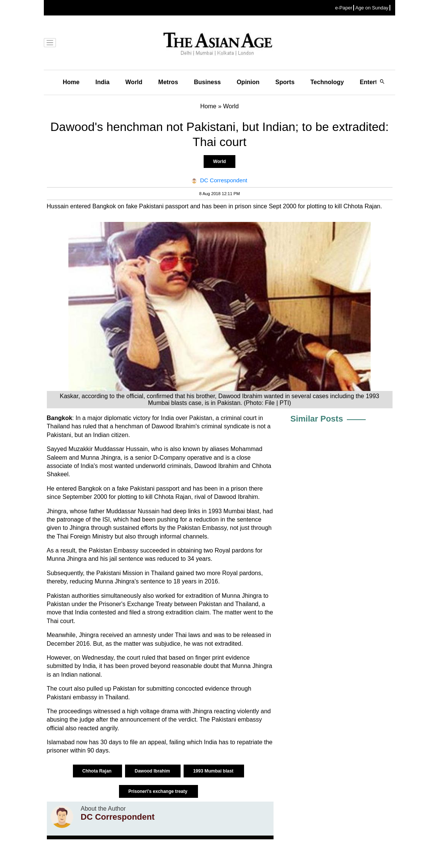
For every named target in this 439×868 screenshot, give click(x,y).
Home (71, 82)
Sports (285, 82)
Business (207, 82)
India (102, 82)
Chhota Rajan (98, 771)
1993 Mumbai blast (214, 771)
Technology (327, 82)
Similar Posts (317, 419)
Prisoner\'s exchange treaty (159, 791)
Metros (168, 82)
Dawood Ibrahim (153, 771)
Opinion (248, 82)
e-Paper (344, 8)
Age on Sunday (372, 8)
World (134, 82)
